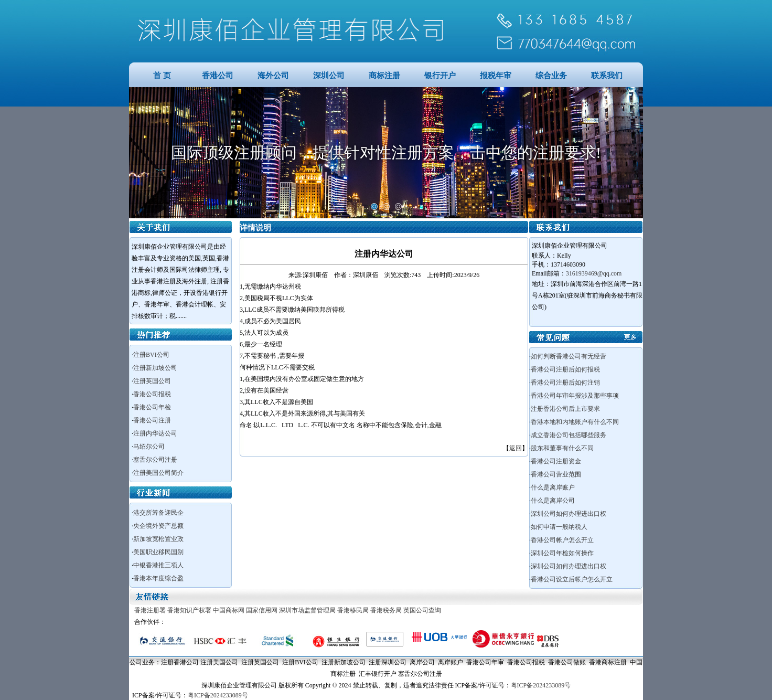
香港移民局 (353, 610)
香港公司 (218, 76)
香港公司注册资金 (556, 461)
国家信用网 (262, 610)
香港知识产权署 (189, 610)
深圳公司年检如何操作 (562, 553)
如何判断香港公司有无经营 (569, 356)
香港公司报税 (152, 394)
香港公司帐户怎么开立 (562, 540)
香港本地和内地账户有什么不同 (575, 422)
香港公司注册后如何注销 (565, 383)
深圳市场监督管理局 (307, 610)
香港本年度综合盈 (158, 578)
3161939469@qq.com (594, 273)
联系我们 (607, 76)
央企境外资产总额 (158, 526)
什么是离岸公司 (553, 501)
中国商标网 (229, 610)
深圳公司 (329, 76)
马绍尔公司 (149, 447)
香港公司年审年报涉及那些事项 (575, 396)
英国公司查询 (422, 610)
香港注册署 (150, 610)
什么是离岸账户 (553, 487)
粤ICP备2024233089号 (541, 685)
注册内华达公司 (155, 433)
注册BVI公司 (151, 355)
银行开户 (440, 76)
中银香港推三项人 (158, 565)
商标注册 (384, 76)
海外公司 (273, 76)
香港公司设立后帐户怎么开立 (572, 579)
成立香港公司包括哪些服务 (569, 435)
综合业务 (551, 76)
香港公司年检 (152, 407)
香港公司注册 (152, 420)
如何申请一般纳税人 (559, 527)
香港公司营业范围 (556, 474)
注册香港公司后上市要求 (565, 409)
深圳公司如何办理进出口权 (569, 514)
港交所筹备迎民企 (158, 513)
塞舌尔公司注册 (155, 460)
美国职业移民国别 (158, 552)
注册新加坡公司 (155, 368)
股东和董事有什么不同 (562, 448)
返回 (516, 448)
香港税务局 (386, 610)
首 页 (162, 76)
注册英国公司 (152, 381)
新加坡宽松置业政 (158, 539)
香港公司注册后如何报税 (565, 369)
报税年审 (496, 76)
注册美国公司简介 (158, 473)
